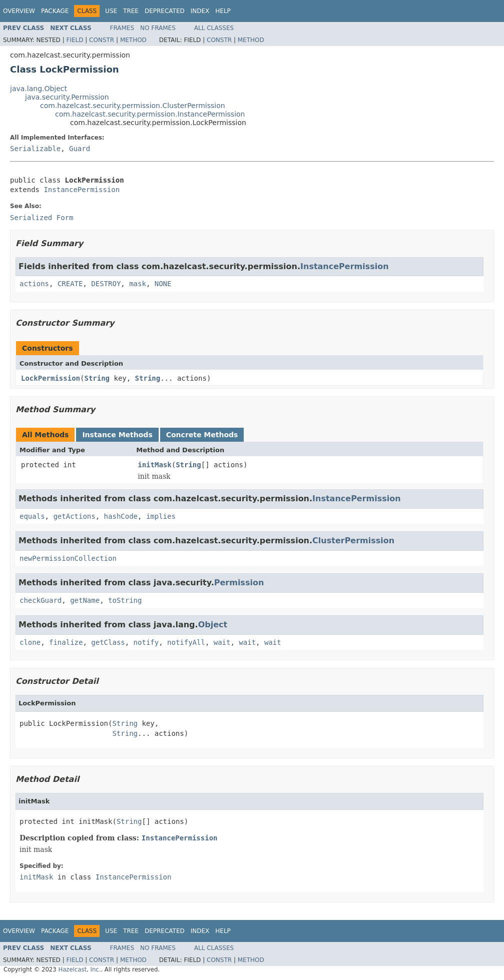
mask (138, 284)
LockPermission (51, 378)
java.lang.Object (39, 89)
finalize (66, 642)
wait (222, 642)
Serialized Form (42, 218)
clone (30, 642)
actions (34, 284)
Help (223, 11)
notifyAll (186, 642)
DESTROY (106, 284)
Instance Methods (117, 435)
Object (213, 625)
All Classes (214, 28)
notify (146, 642)
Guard (80, 149)
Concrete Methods (202, 435)
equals (32, 516)
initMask (154, 465)
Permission (239, 583)
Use (111, 11)
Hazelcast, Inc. (79, 969)
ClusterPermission (353, 541)
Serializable (35, 149)
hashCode (121, 516)
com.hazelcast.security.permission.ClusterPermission (133, 106)
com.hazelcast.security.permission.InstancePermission (150, 114)
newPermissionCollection (68, 558)
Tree (131, 11)
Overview (19, 11)
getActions (74, 516)
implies (161, 516)
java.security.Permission (67, 97)
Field (75, 40)
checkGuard (41, 600)
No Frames (158, 28)
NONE (163, 284)
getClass (108, 642)
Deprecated (165, 11)
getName (85, 600)
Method (133, 40)
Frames (122, 28)
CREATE (70, 284)
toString (125, 600)
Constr (102, 40)
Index (200, 11)
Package (55, 11)
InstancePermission (82, 190)
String (97, 378)
